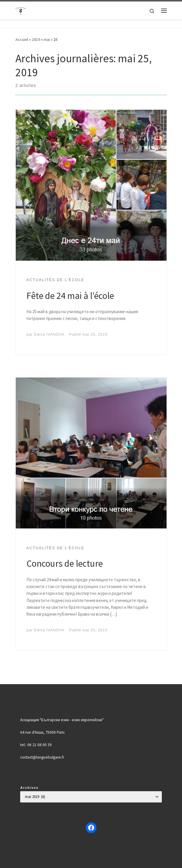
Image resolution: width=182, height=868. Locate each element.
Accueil (22, 39)
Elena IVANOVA (49, 335)
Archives (29, 788)
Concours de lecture (65, 563)
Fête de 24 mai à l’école (70, 296)
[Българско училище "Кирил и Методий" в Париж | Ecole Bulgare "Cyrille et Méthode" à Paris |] (21, 10)
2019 (36, 39)
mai (47, 39)
